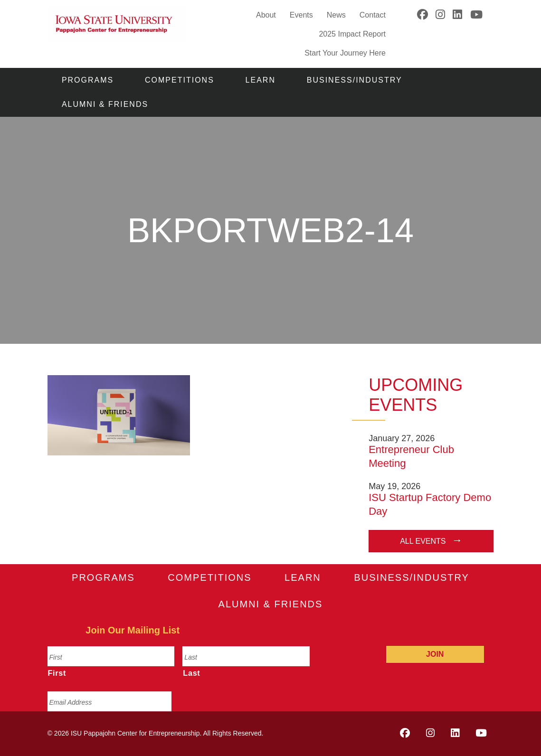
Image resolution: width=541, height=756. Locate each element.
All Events (423, 541)
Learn (261, 80)
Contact (373, 15)
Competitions (180, 80)
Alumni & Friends (105, 104)
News (336, 15)
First (57, 673)
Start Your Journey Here (345, 52)
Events (301, 15)
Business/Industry (355, 80)
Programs (88, 80)
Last (191, 673)
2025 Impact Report (352, 34)
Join (435, 654)
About (266, 15)
